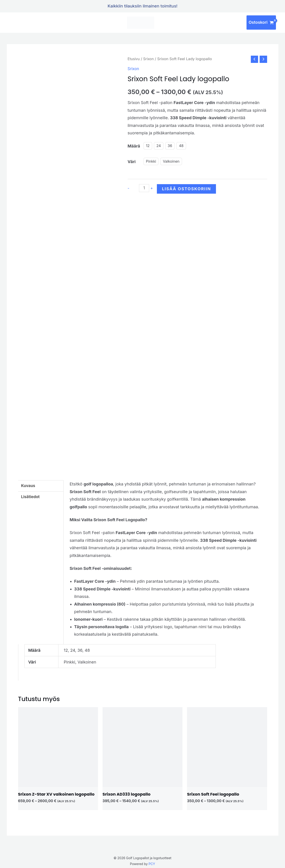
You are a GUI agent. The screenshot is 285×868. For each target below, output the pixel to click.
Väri (132, 162)
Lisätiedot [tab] (31, 496)
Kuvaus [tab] (29, 484)
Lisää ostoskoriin (187, 189)
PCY (152, 862)
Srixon (150, 59)
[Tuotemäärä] (145, 189)
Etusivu (134, 59)
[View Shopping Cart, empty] (261, 23)
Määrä (134, 146)
